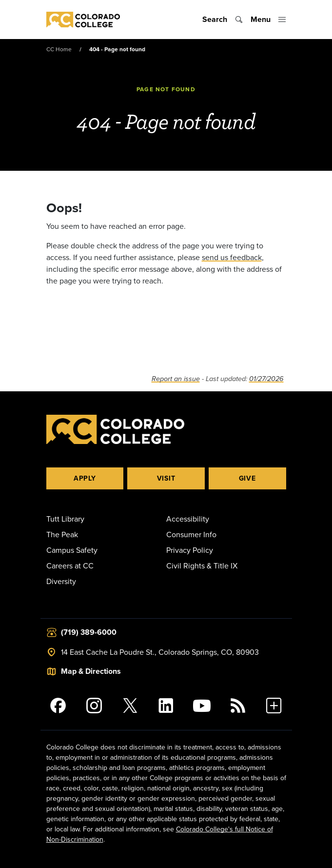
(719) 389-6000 (89, 632)
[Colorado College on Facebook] (59, 706)
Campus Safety (72, 550)
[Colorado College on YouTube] (202, 706)
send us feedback (232, 257)
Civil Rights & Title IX (202, 565)
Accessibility (188, 519)
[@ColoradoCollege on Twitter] (130, 706)
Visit (166, 478)
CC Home (59, 49)
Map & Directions (91, 671)
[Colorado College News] (238, 706)
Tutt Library (65, 519)
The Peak (62, 534)
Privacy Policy (190, 550)
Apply (85, 478)
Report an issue (176, 379)
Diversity (61, 581)
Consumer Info (191, 534)
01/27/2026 (266, 379)
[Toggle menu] (268, 20)
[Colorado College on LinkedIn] (166, 706)
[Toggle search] (223, 20)
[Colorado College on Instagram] (94, 706)
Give (247, 478)
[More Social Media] (274, 706)
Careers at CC (70, 565)
